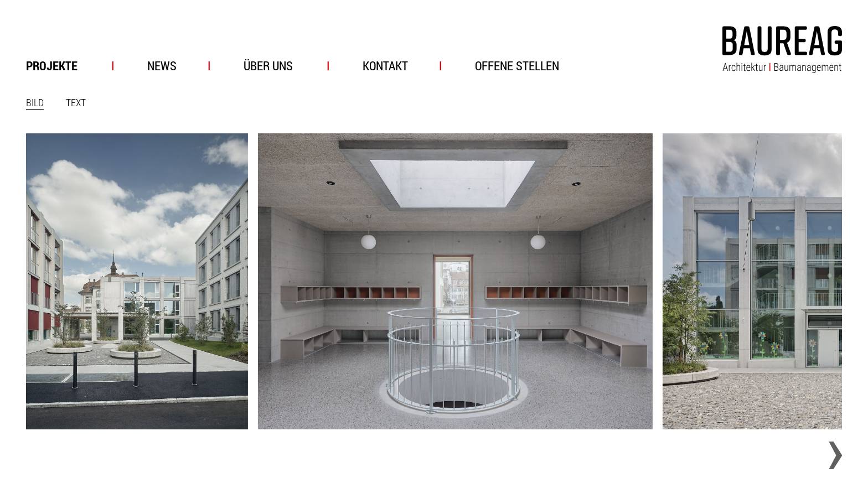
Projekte (52, 66)
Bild (35, 102)
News (162, 66)
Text (76, 102)
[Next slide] (828, 455)
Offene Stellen (517, 66)
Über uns (268, 66)
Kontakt (385, 66)
